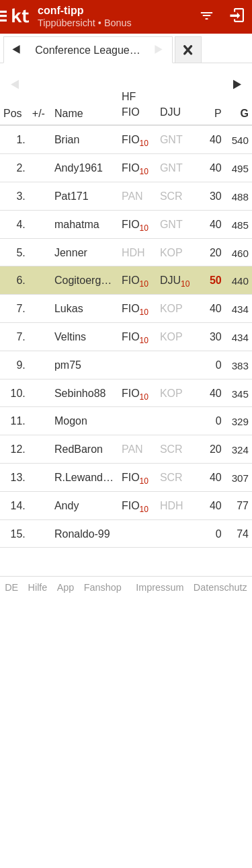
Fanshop (103, 587)
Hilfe (38, 587)
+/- (39, 113)
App (66, 587)
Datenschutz (220, 587)
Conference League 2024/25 (90, 50)
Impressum (160, 587)
